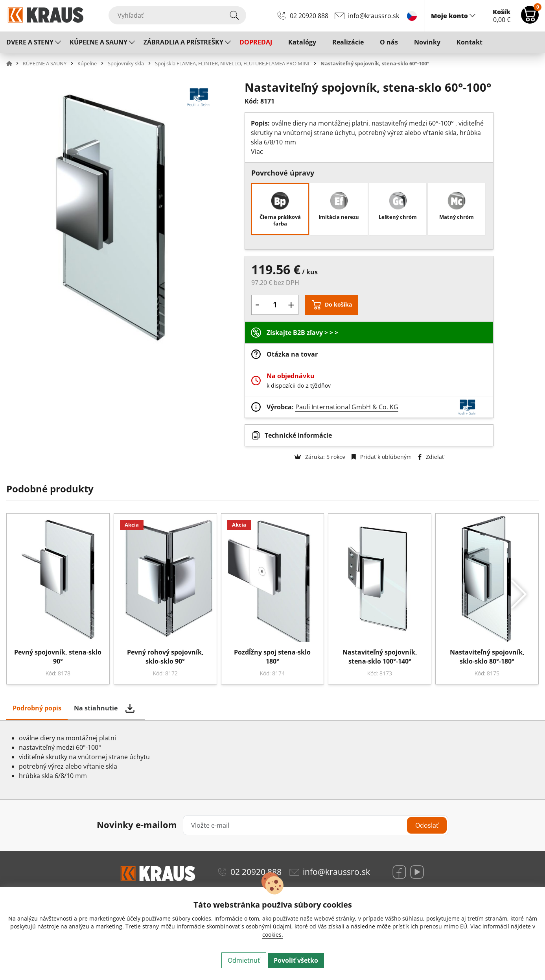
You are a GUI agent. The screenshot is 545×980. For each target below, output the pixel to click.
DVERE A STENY (30, 42)
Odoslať (427, 825)
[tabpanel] (272, 760)
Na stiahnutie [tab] (96, 708)
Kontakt (470, 42)
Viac (257, 152)
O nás (389, 42)
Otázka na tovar (292, 354)
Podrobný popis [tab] (37, 708)
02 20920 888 (309, 16)
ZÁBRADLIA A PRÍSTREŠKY (183, 42)
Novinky (427, 42)
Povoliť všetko (296, 960)
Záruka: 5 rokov (320, 457)
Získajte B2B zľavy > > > (302, 333)
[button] (14, 63)
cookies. (273, 935)
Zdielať (431, 457)
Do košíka (338, 304)
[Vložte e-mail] (316, 825)
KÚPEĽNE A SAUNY (99, 42)
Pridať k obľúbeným (382, 457)
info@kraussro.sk (374, 16)
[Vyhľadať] (177, 15)
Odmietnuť (244, 960)
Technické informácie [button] (298, 435)
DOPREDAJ (256, 42)
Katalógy (302, 42)
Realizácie (348, 42)
